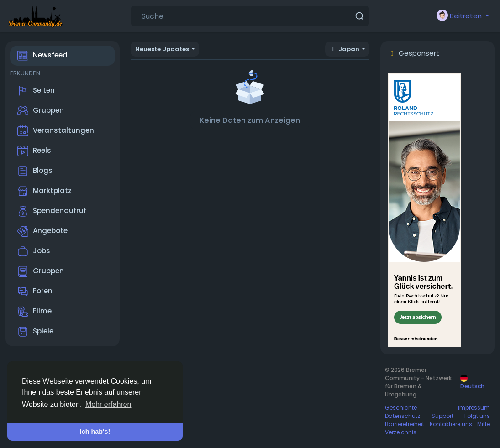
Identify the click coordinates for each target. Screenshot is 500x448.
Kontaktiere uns (451, 424)
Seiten (36, 91)
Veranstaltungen (56, 131)
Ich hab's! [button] (95, 432)
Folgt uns (477, 416)
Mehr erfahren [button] (108, 404)
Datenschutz (403, 416)
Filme (34, 312)
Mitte (484, 424)
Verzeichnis (401, 432)
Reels (34, 151)
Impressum (474, 408)
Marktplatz (45, 191)
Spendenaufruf (52, 211)
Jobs (34, 251)
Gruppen (41, 111)
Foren (35, 292)
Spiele (35, 332)
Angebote (42, 231)
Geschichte (401, 408)
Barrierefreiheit (405, 424)
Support (442, 416)
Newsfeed (42, 56)
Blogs (35, 171)
